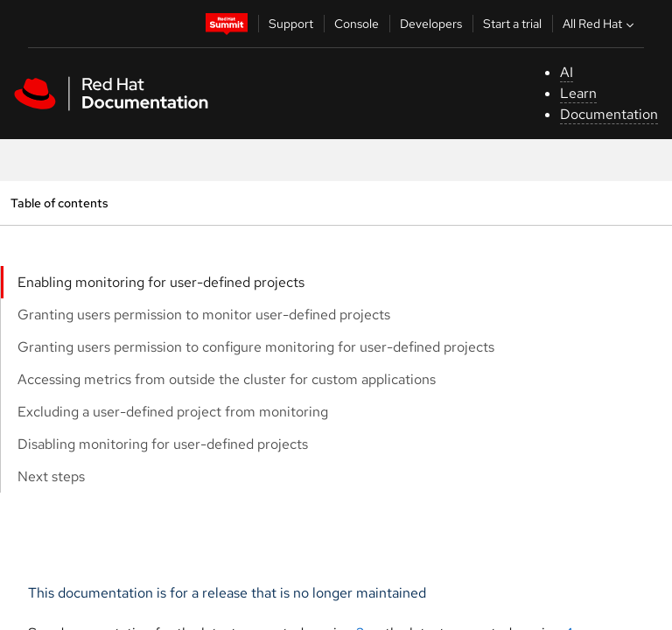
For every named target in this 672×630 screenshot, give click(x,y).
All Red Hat (600, 24)
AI (567, 72)
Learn (578, 93)
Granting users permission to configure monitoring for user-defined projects (256, 347)
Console (357, 24)
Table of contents (59, 203)
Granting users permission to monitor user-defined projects (204, 315)
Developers (431, 24)
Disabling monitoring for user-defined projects (163, 444)
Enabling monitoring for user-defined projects (161, 282)
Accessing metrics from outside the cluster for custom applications (227, 379)
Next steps (51, 476)
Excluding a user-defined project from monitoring (173, 412)
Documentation (609, 114)
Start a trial (512, 24)
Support (291, 24)
